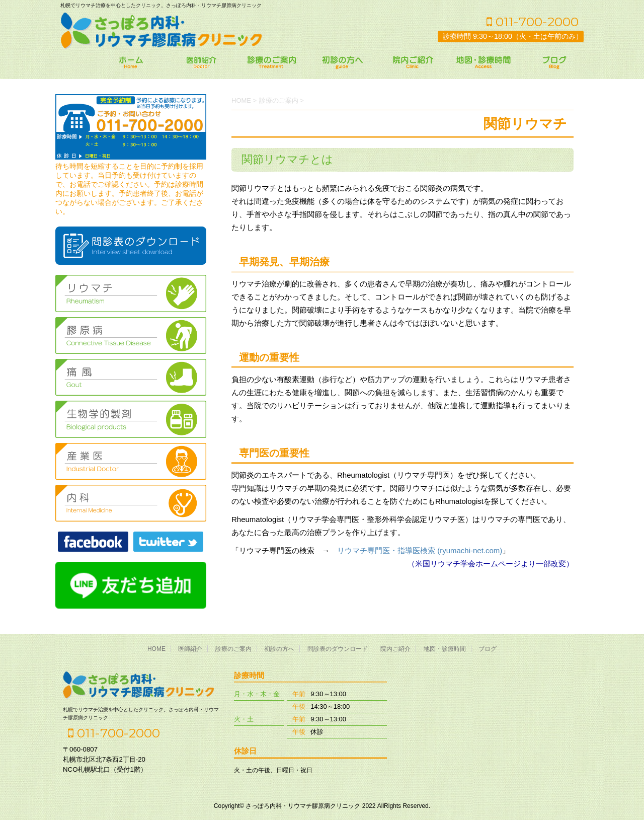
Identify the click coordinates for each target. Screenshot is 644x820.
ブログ (488, 649)
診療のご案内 (233, 649)
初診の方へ (279, 649)
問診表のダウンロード (338, 649)
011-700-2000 (533, 22)
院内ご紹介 (395, 649)
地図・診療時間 (445, 649)
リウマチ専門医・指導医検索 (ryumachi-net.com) (420, 550)
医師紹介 (190, 649)
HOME (156, 649)
